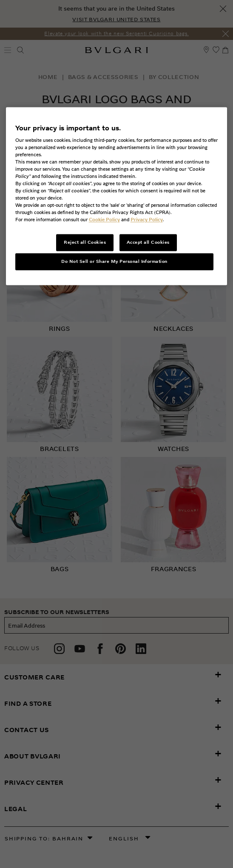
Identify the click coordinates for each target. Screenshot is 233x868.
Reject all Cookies (85, 243)
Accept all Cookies (148, 243)
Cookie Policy (104, 220)
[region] (117, 196)
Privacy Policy (147, 220)
